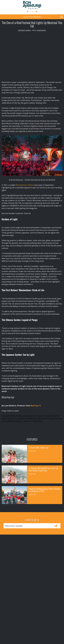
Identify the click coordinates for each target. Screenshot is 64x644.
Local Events (41, 30)
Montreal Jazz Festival (25, 185)
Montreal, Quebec (25, 30)
